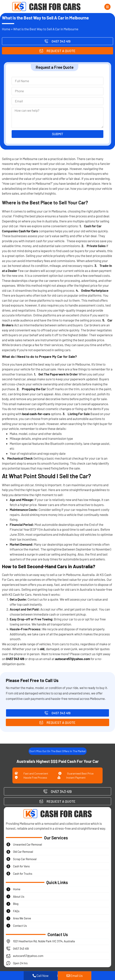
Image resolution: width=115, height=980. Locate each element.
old (42, 649)
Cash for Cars (28, 231)
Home (6, 29)
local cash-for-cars (36, 414)
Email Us (75, 976)
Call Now (41, 976)
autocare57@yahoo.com (73, 659)
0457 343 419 (15, 659)
